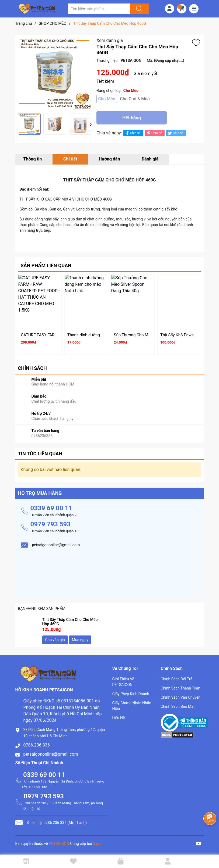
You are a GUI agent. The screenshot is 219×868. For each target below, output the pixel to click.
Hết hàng (132, 118)
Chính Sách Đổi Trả (177, 679)
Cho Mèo (107, 99)
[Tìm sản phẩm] (99, 9)
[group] (55, 74)
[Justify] (138, 9)
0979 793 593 (51, 524)
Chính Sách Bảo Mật (178, 706)
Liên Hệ (119, 718)
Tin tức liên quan (40, 454)
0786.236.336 (37, 745)
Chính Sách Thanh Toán (181, 688)
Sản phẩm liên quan (46, 265)
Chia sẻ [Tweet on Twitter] (175, 133)
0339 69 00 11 (51, 508)
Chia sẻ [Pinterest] (154, 133)
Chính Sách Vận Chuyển (181, 697)
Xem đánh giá (110, 40)
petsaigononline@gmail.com (51, 754)
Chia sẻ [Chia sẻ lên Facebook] (133, 133)
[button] (90, 124)
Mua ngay (80, 640)
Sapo (97, 844)
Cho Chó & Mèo (135, 99)
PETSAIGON (59, 844)
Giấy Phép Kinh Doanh (131, 694)
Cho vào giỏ (55, 640)
